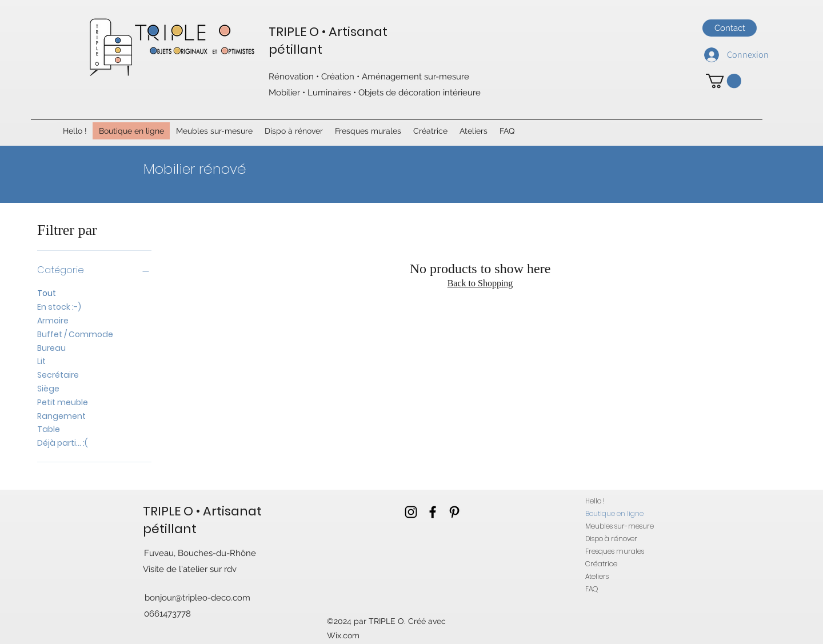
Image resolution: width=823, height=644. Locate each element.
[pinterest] (454, 512)
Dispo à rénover (611, 539)
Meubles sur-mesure (620, 526)
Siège (48, 388)
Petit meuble (63, 402)
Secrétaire (58, 375)
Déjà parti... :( (63, 443)
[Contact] (730, 28)
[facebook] (433, 512)
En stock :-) (59, 307)
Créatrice (601, 564)
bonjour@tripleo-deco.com (197, 598)
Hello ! (595, 501)
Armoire (53, 320)
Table (49, 429)
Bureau (51, 348)
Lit (41, 361)
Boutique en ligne (614, 513)
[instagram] (411, 512)
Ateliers (597, 576)
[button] (724, 81)
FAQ (592, 589)
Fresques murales (615, 551)
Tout (47, 293)
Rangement (61, 416)
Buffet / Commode (75, 334)
